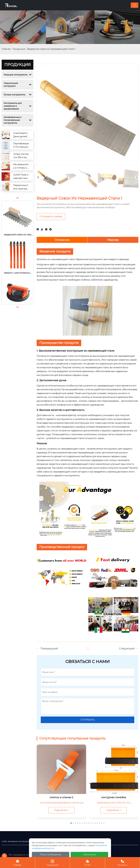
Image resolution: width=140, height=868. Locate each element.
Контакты (122, 862)
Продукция (19, 49)
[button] (71, 823)
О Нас (87, 862)
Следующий (127, 649)
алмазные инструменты (20, 841)
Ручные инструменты (14, 95)
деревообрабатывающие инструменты (53, 841)
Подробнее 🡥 (61, 810)
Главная (6, 49)
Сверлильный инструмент (11, 85)
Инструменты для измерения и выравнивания (13, 106)
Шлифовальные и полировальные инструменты (13, 120)
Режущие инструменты (16, 75)
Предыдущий (49, 649)
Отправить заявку (51, 216)
